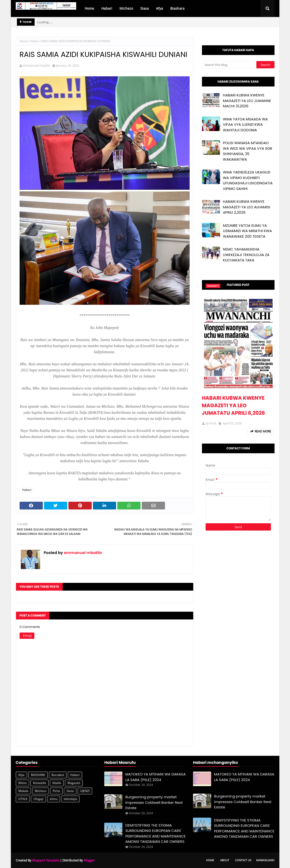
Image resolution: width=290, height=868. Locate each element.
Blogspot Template (46, 860)
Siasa (70, 791)
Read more (263, 431)
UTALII (23, 799)
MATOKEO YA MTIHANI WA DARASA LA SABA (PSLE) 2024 (155, 777)
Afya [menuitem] (160, 8)
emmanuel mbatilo (36, 65)
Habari (35, 41)
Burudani (58, 775)
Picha (56, 791)
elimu (54, 799)
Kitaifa (57, 783)
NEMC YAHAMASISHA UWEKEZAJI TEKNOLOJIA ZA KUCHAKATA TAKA (246, 255)
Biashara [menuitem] (177, 8)
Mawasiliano (265, 860)
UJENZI (85, 791)
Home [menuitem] (89, 8)
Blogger (89, 860)
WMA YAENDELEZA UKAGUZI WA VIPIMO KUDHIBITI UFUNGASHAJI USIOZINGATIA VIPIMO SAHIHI (248, 180)
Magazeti (74, 783)
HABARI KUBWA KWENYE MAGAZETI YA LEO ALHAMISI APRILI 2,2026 (247, 207)
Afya (21, 775)
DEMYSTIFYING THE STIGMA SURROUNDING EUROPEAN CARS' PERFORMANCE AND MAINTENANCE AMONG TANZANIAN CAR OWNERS (156, 833)
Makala (23, 791)
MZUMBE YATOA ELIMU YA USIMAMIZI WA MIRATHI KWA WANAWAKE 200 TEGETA (248, 231)
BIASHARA (38, 775)
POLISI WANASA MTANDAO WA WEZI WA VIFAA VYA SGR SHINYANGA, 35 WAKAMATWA (248, 151)
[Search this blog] (229, 65)
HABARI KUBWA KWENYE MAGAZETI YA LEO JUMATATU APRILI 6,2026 (234, 405)
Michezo (41, 791)
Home (24, 41)
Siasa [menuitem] (145, 8)
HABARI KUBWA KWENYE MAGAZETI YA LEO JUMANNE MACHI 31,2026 (247, 101)
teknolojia (70, 799)
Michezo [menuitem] (126, 8)
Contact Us (243, 860)
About (225, 860)
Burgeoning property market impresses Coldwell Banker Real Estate (154, 802)
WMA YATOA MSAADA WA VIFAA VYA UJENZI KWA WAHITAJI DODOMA (245, 125)
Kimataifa (40, 783)
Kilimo (22, 783)
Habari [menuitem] (107, 8)
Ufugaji (38, 799)
